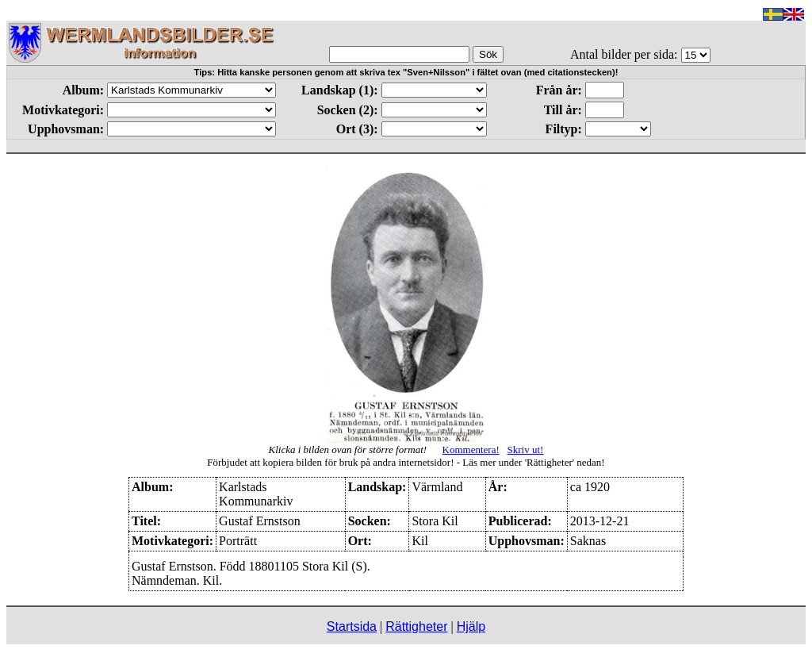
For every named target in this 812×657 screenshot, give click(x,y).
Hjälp (471, 626)
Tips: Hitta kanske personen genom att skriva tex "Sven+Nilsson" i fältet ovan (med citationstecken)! (406, 72)
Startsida (352, 626)
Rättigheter (416, 626)
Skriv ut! (526, 450)
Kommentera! (471, 450)
